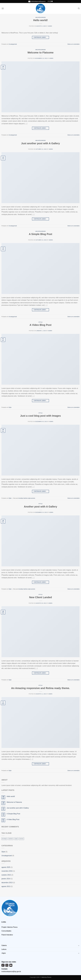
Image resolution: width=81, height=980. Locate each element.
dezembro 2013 (7, 883)
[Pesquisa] (79, 8)
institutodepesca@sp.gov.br (38, 1)
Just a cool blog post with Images (41, 416)
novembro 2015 (7, 871)
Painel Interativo (7, 935)
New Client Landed (40, 597)
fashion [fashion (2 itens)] (11, 839)
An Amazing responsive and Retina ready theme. (40, 688)
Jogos (4, 953)
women (33, 498)
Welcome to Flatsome (40, 53)
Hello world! (40, 20)
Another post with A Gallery (40, 507)
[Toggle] (79, 945)
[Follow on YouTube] (52, 1)
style (29, 498)
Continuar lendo (40, 37)
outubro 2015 (6, 875)
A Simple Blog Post (40, 234)
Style (40, 322)
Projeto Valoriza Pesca (9, 927)
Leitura (4, 949)
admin (50, 26)
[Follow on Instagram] (50, 1)
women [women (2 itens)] (21, 839)
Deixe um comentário (74, 44)
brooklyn (21, 498)
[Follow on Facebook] (48, 1)
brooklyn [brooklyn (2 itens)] (4, 839)
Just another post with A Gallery (40, 143)
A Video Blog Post (40, 325)
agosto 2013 (6, 886)
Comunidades (6, 931)
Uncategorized (40, 17)
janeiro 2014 (6, 879)
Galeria (4, 945)
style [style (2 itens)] (16, 839)
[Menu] (3, 8)
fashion (26, 498)
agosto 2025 (6, 867)
